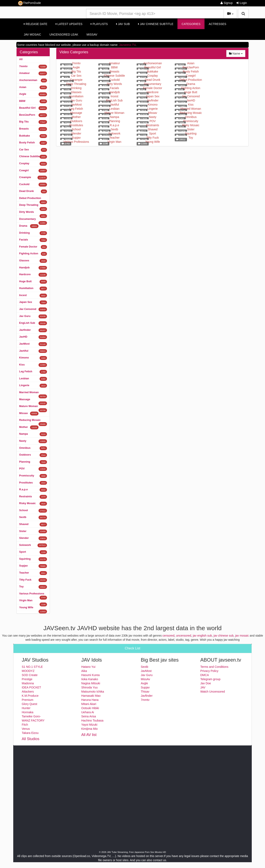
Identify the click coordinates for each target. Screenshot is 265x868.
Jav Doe (206, 683)
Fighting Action (33, 254)
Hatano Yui (88, 667)
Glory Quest (30, 704)
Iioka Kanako (90, 679)
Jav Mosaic (33, 35)
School (33, 511)
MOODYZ (28, 671)
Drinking (33, 233)
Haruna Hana (90, 700)
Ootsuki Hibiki (90, 708)
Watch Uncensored (213, 692)
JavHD (33, 337)
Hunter (26, 708)
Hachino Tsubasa (92, 720)
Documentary (33, 220)
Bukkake (33, 136)
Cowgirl (33, 171)
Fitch (25, 725)
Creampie (33, 178)
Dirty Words (33, 213)
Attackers (28, 692)
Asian (33, 88)
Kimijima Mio (90, 729)
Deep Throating (33, 206)
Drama (29, 226)
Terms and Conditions (214, 667)
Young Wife (33, 608)
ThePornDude (29, 3)
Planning (33, 462)
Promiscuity (33, 476)
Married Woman (33, 393)
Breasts (33, 129)
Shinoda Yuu (90, 687)
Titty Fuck (33, 580)
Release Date (36, 24)
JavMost (33, 344)
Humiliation (33, 289)
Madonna (28, 683)
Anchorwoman (33, 80)
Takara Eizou (30, 733)
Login (242, 3)
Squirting (33, 559)
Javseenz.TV (127, 45)
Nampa (33, 434)
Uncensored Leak (64, 35)
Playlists (99, 24)
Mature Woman (33, 407)
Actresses (217, 24)
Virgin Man (33, 601)
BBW (33, 101)
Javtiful (33, 351)
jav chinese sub (224, 636)
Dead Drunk (33, 191)
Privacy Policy (209, 671)
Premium (28, 700)
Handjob (33, 268)
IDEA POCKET (31, 687)
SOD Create (30, 675)
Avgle (33, 94)
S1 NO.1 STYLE (32, 667)
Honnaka (28, 712)
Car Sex (33, 150)
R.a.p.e (33, 490)
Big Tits (33, 122)
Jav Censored (33, 309)
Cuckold (33, 185)
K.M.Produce (30, 696)
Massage (33, 400)
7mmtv (33, 67)
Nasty (33, 441)
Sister (33, 532)
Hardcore (33, 275)
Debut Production (33, 199)
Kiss (33, 365)
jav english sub (202, 636)
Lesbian (33, 379)
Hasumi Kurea (91, 675)
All (21, 59)
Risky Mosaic (33, 504)
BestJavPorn (33, 115)
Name (237, 53)
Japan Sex (33, 302)
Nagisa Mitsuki (91, 683)
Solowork (33, 545)
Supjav (33, 566)
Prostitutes (33, 483)
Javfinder (33, 330)
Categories (191, 24)
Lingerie (33, 386)
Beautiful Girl (33, 108)
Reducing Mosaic (33, 421)
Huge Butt (33, 282)
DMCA (205, 675)
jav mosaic (242, 636)
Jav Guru (33, 316)
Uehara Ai (88, 712)
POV (33, 469)
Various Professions (33, 595)
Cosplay (33, 164)
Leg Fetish (33, 372)
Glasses (33, 261)
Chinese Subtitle (33, 157)
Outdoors (33, 455)
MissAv (92, 35)
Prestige (27, 679)
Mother (29, 427)
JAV (203, 687)
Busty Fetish (33, 143)
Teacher (33, 573)
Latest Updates (69, 24)
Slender (33, 538)
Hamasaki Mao (91, 696)
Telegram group (210, 679)
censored (169, 636)
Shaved (33, 524)
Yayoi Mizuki (89, 725)
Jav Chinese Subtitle (156, 24)
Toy (33, 587)
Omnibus (33, 448)
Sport (33, 552)
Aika (84, 671)
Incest (33, 296)
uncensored (184, 636)
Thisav (145, 692)
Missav (29, 414)
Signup (226, 3)
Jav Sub (123, 24)
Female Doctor (33, 247)
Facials (33, 240)
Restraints (33, 497)
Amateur (33, 73)
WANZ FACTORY (33, 720)
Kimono (33, 358)
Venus (26, 729)
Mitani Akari (89, 704)
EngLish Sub (33, 323)
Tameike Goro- (31, 716)
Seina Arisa (89, 716)
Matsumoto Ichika (93, 692)
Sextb (33, 517)
